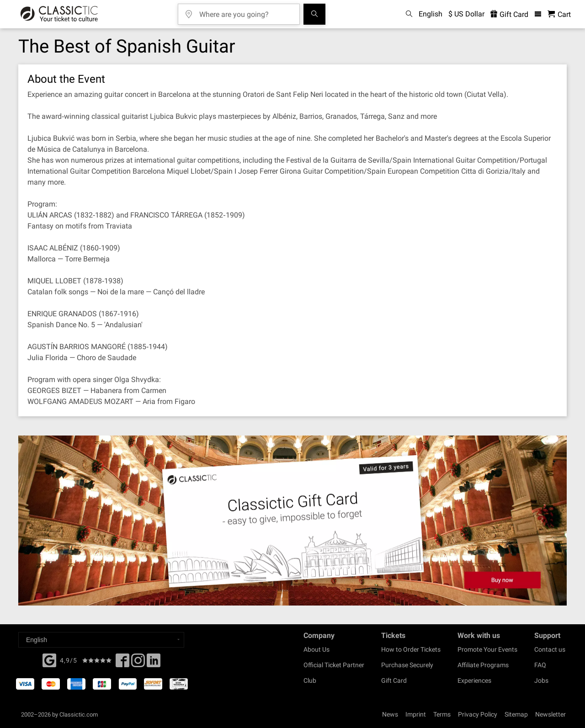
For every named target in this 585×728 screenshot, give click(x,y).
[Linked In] (154, 663)
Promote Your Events (487, 649)
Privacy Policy (478, 714)
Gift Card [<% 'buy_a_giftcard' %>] (509, 14)
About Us (316, 649)
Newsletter (550, 714)
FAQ (540, 665)
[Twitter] (138, 663)
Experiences (474, 680)
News (390, 714)
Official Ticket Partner (334, 665)
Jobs (541, 680)
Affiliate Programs (483, 665)
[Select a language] (101, 640)
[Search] (314, 14)
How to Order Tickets (411, 649)
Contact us (550, 649)
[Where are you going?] (245, 11)
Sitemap (516, 714)
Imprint (416, 714)
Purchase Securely (407, 665)
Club (310, 680)
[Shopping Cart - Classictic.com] (559, 14)
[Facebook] (49, 659)
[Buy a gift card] (292, 521)
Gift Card (394, 680)
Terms (442, 714)
